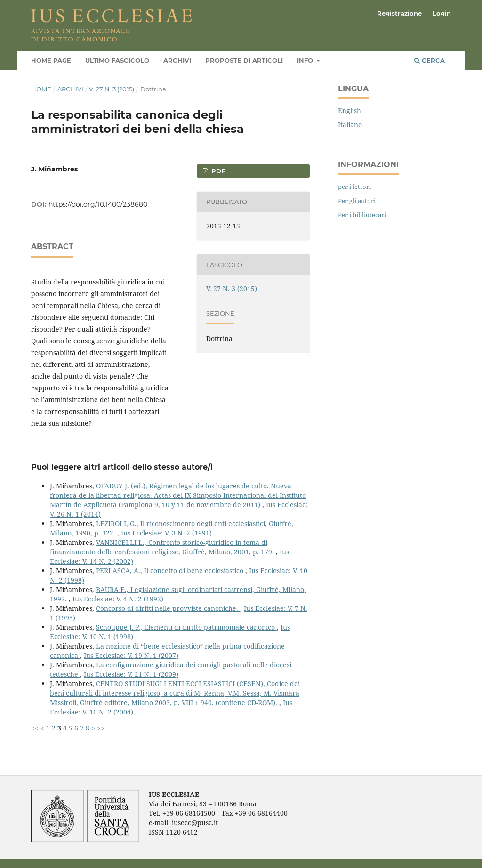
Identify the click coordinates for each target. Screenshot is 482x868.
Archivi (177, 60)
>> (101, 728)
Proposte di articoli (244, 60)
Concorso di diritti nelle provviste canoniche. (168, 608)
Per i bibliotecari (362, 215)
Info (306, 60)
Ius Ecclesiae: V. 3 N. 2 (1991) (166, 533)
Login (442, 13)
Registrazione (399, 13)
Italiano (350, 125)
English (349, 110)
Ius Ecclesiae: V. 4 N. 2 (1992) (118, 599)
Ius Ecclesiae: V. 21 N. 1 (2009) (131, 674)
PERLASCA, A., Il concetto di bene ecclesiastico (171, 571)
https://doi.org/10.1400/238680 (98, 204)
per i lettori (354, 187)
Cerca (430, 60)
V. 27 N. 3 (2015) (112, 89)
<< (35, 728)
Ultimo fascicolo (117, 60)
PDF (217, 171)
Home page (51, 60)
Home (41, 89)
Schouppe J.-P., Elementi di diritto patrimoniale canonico (186, 627)
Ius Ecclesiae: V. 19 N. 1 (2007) (131, 655)
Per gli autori (357, 201)
